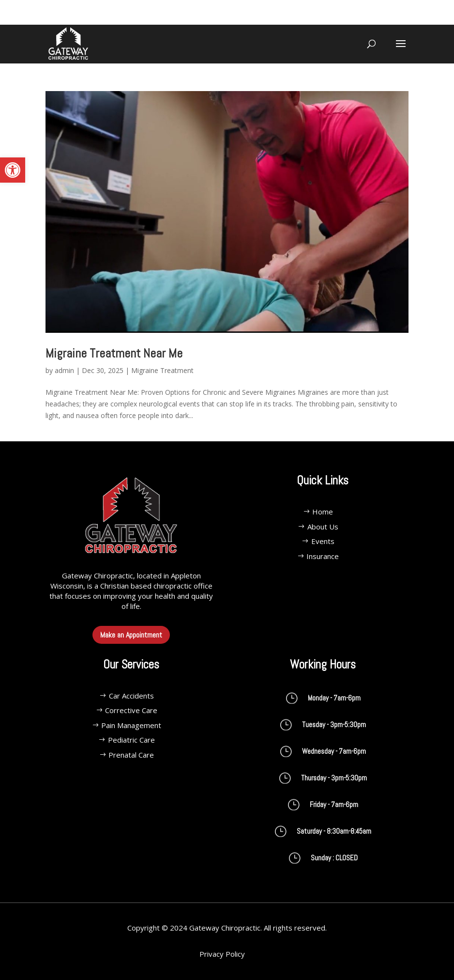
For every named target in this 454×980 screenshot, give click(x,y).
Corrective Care (131, 710)
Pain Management (131, 725)
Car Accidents (131, 696)
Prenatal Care (131, 755)
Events (323, 541)
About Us (323, 527)
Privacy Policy (222, 954)
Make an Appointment (131, 635)
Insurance (323, 556)
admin (64, 370)
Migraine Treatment (162, 370)
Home (323, 512)
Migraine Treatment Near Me (114, 353)
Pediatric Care (131, 740)
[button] (13, 170)
